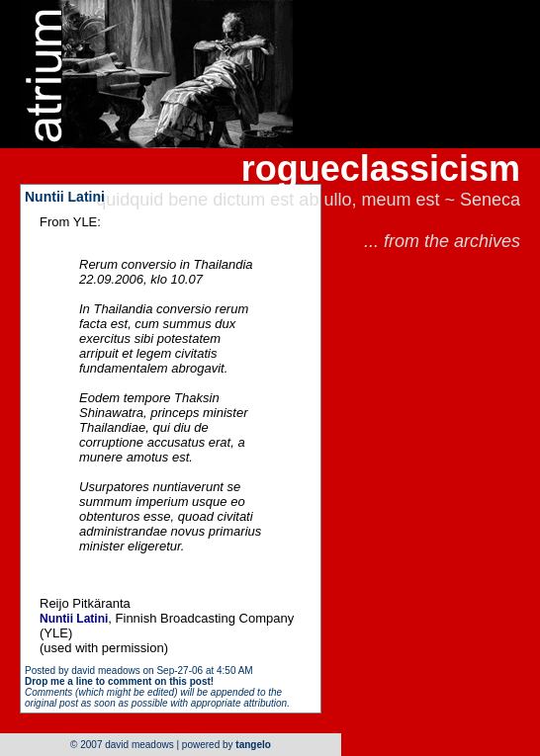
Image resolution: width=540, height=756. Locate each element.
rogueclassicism (381, 168)
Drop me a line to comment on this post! (119, 681)
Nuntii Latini (65, 197)
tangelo (253, 745)
